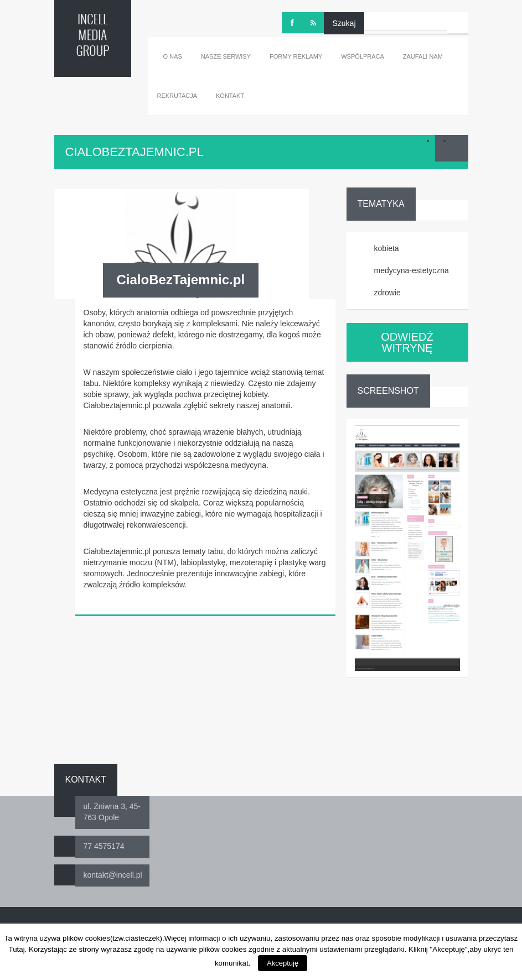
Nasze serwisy (226, 56)
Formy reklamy (296, 56)
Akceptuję (283, 963)
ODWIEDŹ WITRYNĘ (407, 342)
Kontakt (230, 96)
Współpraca (363, 56)
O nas (173, 56)
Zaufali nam (423, 56)
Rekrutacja (177, 96)
